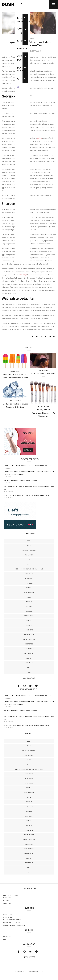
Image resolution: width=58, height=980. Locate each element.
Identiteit (29, 574)
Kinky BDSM (29, 583)
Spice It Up (29, 663)
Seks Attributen (29, 639)
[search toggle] (22, 4)
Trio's (29, 672)
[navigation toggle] (53, 4)
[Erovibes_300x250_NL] (20, 454)
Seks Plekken (29, 649)
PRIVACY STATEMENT (12, 923)
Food (29, 564)
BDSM (29, 541)
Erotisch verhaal (29, 550)
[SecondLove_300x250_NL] (20, 529)
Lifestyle (29, 588)
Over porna (8, 917)
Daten (29, 546)
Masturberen (29, 592)
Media (29, 597)
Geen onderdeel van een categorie (29, 569)
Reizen (29, 621)
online (39, 138)
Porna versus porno (12, 920)
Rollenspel (29, 630)
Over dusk (8, 915)
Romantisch (29, 635)
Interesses (29, 578)
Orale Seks (29, 606)
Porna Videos (29, 616)
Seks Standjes (29, 653)
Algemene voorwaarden (14, 925)
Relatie (29, 625)
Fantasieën (29, 555)
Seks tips (29, 658)
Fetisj (29, 560)
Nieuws (29, 602)
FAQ (5, 939)
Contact (7, 937)
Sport (29, 667)
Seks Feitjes (29, 644)
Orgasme (29, 611)
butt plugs (23, 275)
